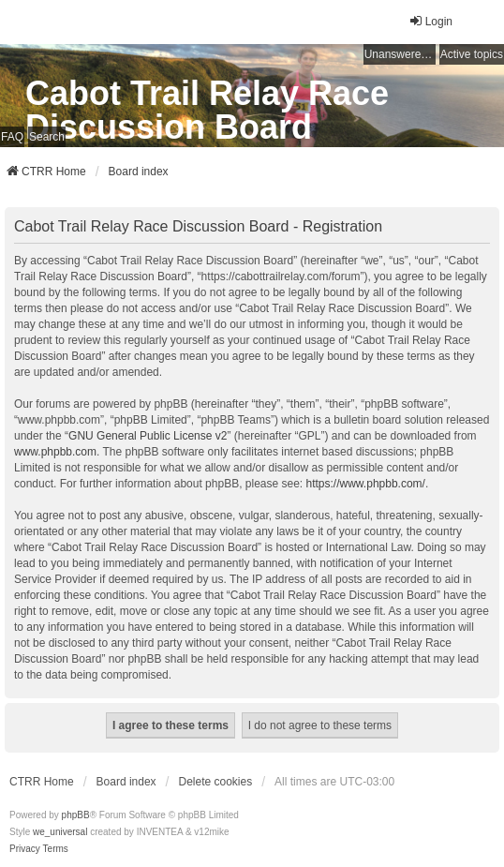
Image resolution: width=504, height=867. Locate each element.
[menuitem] (25, 849)
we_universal (60, 832)
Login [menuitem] (430, 21)
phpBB (76, 815)
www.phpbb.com (55, 452)
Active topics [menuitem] (472, 54)
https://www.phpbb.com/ (366, 484)
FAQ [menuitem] (12, 137)
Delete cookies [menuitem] (216, 782)
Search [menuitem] (47, 137)
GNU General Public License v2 (148, 436)
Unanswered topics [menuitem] (400, 54)
